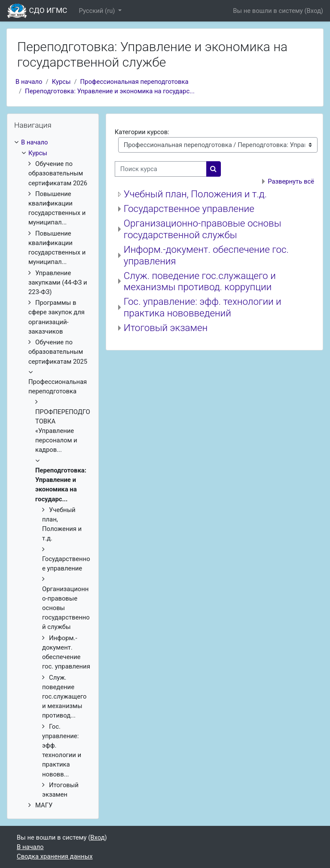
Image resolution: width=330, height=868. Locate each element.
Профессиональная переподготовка (134, 82)
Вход (314, 11)
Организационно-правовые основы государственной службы (203, 229)
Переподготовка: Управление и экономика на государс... (110, 91)
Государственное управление (189, 209)
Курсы (61, 82)
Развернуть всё (291, 181)
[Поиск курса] (161, 169)
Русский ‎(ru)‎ (98, 11)
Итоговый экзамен (166, 328)
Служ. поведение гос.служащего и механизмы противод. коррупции (200, 281)
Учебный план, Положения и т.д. (195, 194)
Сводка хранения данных (55, 856)
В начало (29, 82)
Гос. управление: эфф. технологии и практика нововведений (203, 307)
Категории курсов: (142, 132)
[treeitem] (53, 474)
